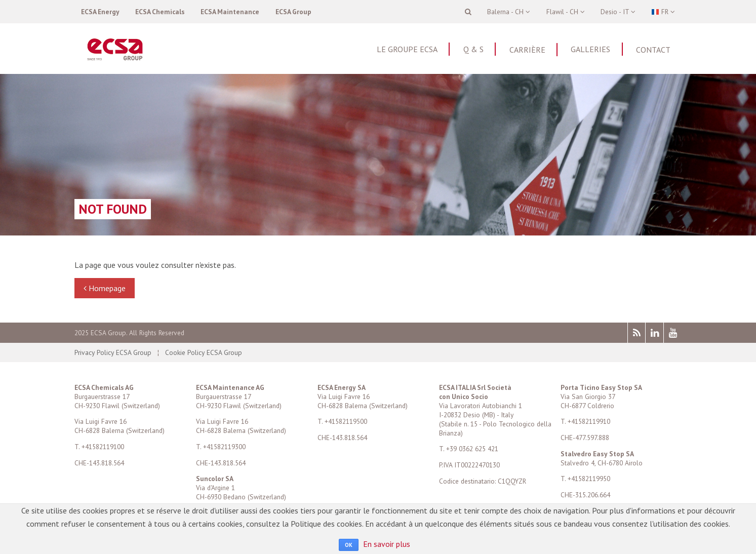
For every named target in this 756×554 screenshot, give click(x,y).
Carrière (527, 50)
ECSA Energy (100, 12)
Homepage (105, 288)
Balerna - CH (509, 12)
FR (663, 12)
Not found (113, 209)
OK (349, 545)
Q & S (473, 49)
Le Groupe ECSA (407, 49)
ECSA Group (293, 12)
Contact (653, 50)
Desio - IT (618, 12)
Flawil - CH (566, 12)
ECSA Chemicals (160, 12)
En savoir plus (387, 544)
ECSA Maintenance (230, 12)
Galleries (590, 49)
